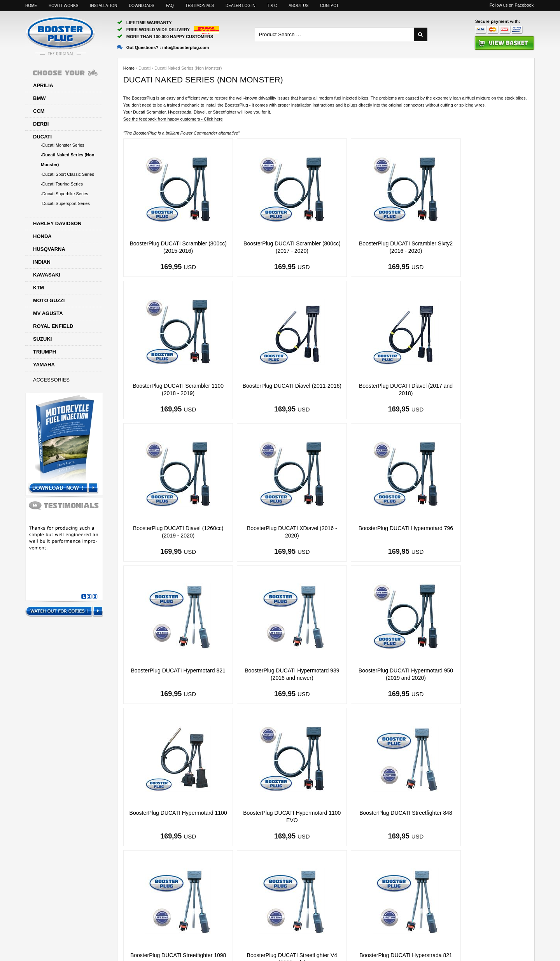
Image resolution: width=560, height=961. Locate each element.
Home (31, 6)
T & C (272, 6)
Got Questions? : (163, 47)
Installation (103, 6)
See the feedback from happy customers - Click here (173, 119)
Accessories (51, 380)
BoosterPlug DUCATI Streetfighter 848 (377, 670)
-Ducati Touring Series (62, 184)
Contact (329, 6)
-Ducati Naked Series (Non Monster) (68, 160)
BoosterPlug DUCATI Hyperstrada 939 (377, 813)
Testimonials (200, 6)
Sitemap (357, 930)
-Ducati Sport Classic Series (67, 174)
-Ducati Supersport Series (65, 203)
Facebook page (398, 930)
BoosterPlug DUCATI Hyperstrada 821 (275, 813)
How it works (63, 6)
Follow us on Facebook (512, 5)
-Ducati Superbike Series (65, 194)
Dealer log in (241, 6)
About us (298, 6)
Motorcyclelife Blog (450, 930)
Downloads (142, 6)
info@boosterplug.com (308, 930)
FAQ (170, 6)
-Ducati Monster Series (63, 145)
